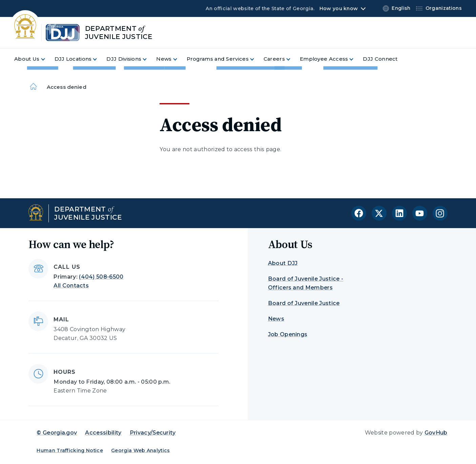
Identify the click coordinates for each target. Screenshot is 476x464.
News (276, 319)
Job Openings (288, 334)
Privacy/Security (153, 433)
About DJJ (283, 263)
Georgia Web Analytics (141, 450)
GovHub (436, 433)
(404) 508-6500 (101, 277)
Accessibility (103, 433)
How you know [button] (339, 8)
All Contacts (71, 286)
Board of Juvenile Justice (304, 303)
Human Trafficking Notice (70, 450)
